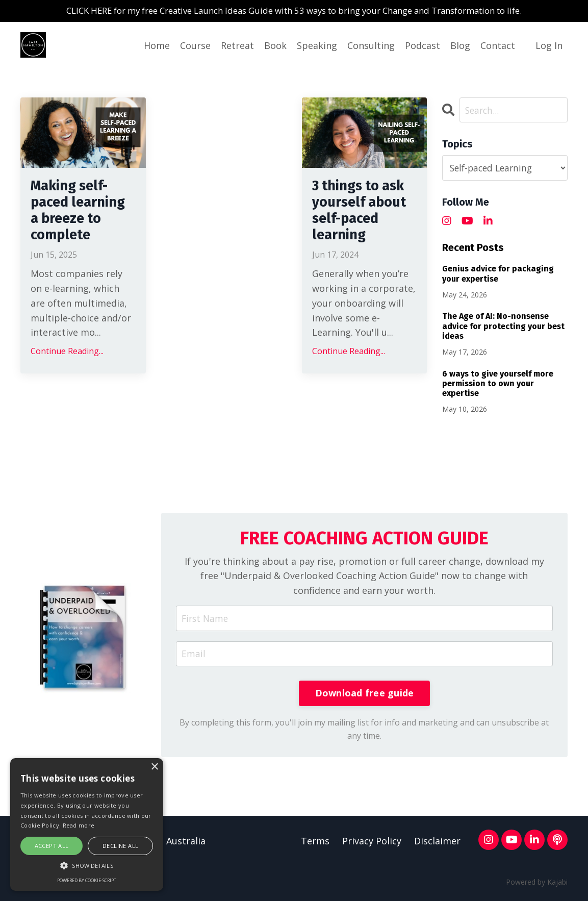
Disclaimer (437, 844)
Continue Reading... (67, 379)
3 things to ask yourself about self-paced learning (364, 224)
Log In (549, 46)
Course (195, 46)
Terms (315, 844)
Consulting (371, 46)
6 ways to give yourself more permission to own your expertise (498, 384)
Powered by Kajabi (537, 884)
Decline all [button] (120, 846)
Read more (79, 825)
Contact (498, 46)
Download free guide (365, 695)
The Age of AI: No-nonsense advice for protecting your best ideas (503, 327)
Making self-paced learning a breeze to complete (74, 224)
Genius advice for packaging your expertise (498, 274)
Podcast (423, 46)
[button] (87, 865)
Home (157, 46)
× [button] (154, 767)
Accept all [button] (52, 846)
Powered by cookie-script (87, 880)
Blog (460, 46)
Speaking (317, 46)
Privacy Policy (372, 844)
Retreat (237, 46)
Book (275, 46)
